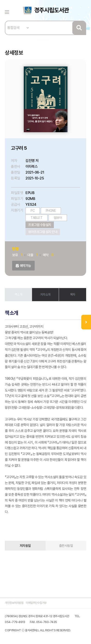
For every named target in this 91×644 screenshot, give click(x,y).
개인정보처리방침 (14, 603)
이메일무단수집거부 (36, 603)
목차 (73, 294)
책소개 (18, 294)
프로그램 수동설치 (40, 225)
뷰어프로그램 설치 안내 (43, 232)
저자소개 (45, 294)
